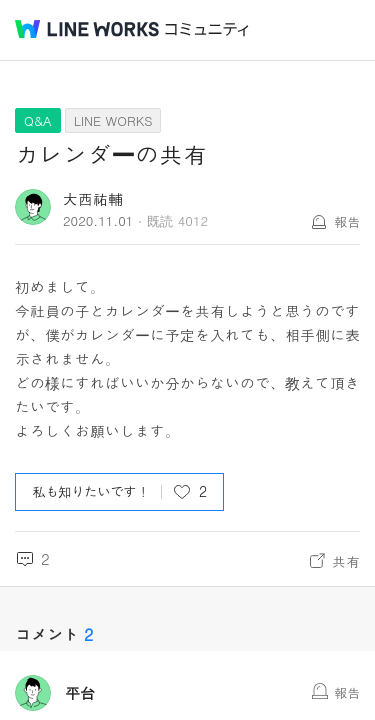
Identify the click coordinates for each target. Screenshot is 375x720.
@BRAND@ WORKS (87, 29)
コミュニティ (207, 29)
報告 (347, 221)
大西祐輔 (93, 198)
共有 (346, 561)
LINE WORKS (113, 120)
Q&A (38, 120)
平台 (80, 693)
